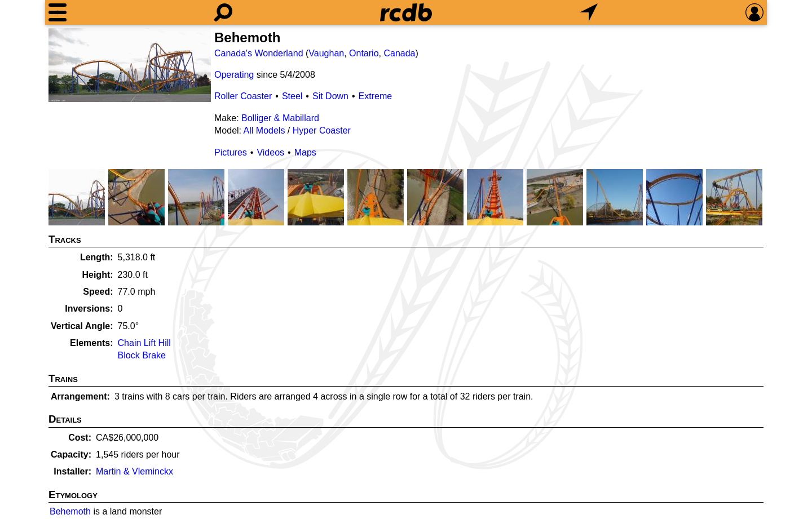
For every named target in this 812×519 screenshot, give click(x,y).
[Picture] (130, 65)
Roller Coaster (243, 96)
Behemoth (70, 511)
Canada (399, 53)
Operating (234, 75)
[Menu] (58, 12)
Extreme (376, 96)
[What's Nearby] (589, 12)
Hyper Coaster (322, 130)
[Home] (406, 12)
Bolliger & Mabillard (280, 118)
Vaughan (326, 53)
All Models (264, 130)
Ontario (364, 53)
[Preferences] (754, 12)
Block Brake (142, 355)
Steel (292, 96)
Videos (270, 152)
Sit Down (330, 96)
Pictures (231, 152)
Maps (305, 152)
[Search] (223, 12)
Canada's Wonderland (259, 53)
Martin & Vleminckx (134, 471)
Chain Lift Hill (144, 343)
